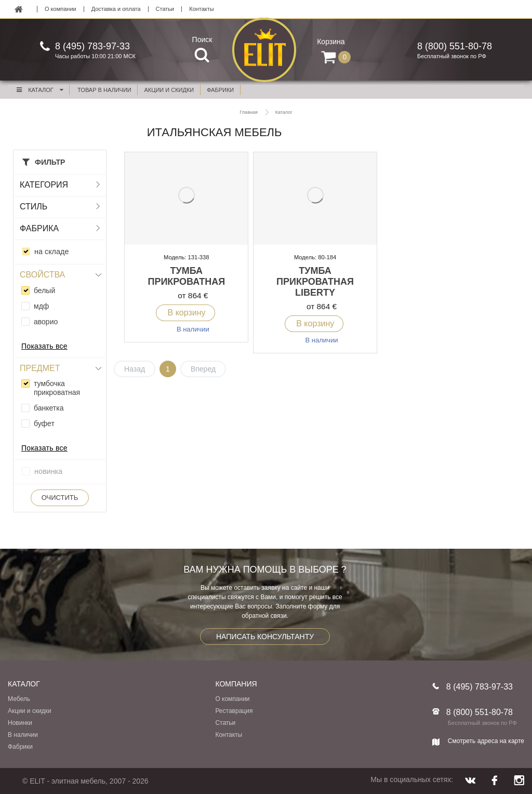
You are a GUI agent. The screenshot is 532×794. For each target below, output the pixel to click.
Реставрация (234, 711)
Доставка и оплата (116, 9)
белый (44, 290)
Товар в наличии (104, 90)
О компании (61, 9)
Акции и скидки (30, 711)
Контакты (202, 9)
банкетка (49, 408)
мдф (41, 306)
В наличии (23, 735)
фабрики (220, 90)
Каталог (39, 90)
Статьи (165, 9)
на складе (51, 252)
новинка (48, 471)
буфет (44, 424)
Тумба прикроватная (186, 276)
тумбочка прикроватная (57, 388)
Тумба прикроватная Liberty (315, 282)
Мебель (19, 699)
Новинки (20, 723)
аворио (46, 322)
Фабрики (20, 747)
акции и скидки (169, 90)
